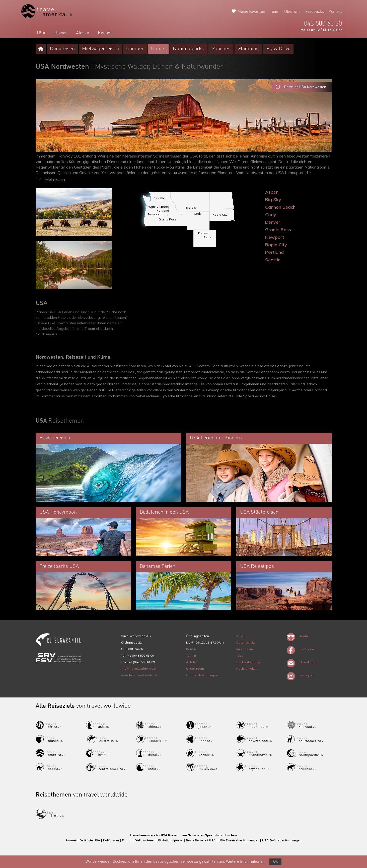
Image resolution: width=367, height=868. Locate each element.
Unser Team (195, 668)
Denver (273, 222)
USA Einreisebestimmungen (239, 840)
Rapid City (276, 245)
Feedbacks (315, 12)
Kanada (105, 33)
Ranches (221, 49)
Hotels (158, 49)
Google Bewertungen (202, 675)
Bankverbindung (248, 662)
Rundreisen (62, 49)
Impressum (245, 649)
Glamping (248, 49)
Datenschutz (246, 642)
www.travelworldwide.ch (139, 675)
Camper (135, 49)
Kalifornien (111, 840)
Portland (274, 252)
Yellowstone (144, 840)
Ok (275, 862)
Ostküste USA (90, 840)
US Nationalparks (170, 840)
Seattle (273, 260)
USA (41, 33)
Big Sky (273, 200)
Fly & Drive (278, 49)
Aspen (272, 192)
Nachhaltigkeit (247, 668)
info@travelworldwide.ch (139, 668)
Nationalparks (189, 49)
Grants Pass (278, 230)
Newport (275, 237)
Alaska (83, 33)
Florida (127, 840)
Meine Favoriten (251, 12)
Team (275, 12)
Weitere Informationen (245, 862)
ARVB (240, 636)
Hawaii (61, 33)
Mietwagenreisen (100, 49)
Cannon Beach (280, 207)
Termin (191, 655)
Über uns (292, 12)
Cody (271, 215)
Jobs (240, 655)
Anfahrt (192, 662)
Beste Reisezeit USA (201, 840)
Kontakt (335, 12)
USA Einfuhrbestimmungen (282, 840)
